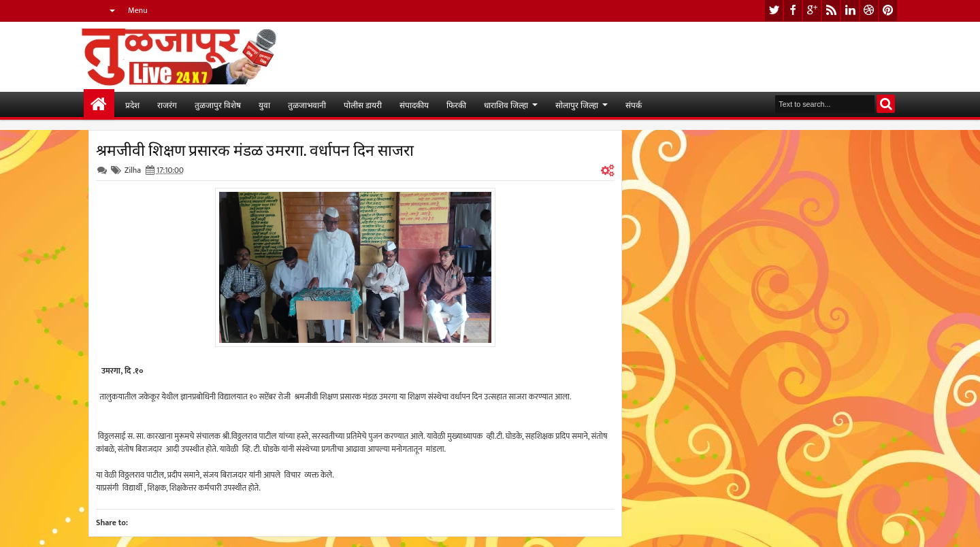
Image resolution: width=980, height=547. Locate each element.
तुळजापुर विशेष (218, 104)
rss (831, 11)
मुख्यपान (99, 104)
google (812, 11)
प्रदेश (132, 104)
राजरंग (167, 104)
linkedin (850, 11)
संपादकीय (414, 104)
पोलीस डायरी (363, 104)
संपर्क (634, 104)
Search (886, 104)
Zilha (133, 170)
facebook (793, 11)
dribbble (869, 11)
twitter (774, 11)
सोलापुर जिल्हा (577, 104)
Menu (138, 10)
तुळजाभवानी (307, 104)
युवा (264, 104)
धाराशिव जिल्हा (506, 104)
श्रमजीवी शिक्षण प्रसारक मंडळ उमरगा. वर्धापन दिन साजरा (255, 149)
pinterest (888, 11)
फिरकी (456, 104)
